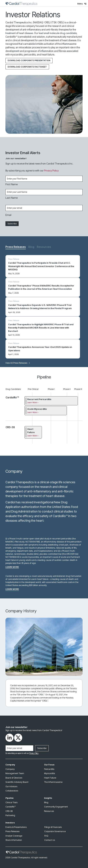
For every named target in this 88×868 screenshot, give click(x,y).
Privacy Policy (51, 171)
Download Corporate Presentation (29, 60)
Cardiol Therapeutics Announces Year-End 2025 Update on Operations (40, 349)
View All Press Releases (18, 363)
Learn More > (33, 402)
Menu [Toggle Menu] (82, 4)
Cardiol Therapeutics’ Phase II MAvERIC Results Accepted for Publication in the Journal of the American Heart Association (41, 287)
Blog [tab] (31, 247)
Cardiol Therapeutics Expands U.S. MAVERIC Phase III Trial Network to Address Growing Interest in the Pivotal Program (40, 307)
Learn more (12, 567)
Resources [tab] (44, 247)
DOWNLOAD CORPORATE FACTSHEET (27, 67)
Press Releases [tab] (16, 247)
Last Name (12, 198)
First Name (12, 184)
